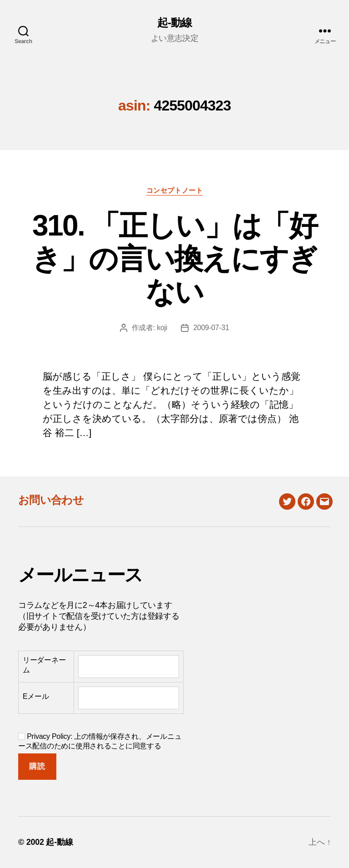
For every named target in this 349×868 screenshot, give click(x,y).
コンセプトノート (174, 190)
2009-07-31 (211, 328)
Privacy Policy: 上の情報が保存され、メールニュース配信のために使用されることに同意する (100, 741)
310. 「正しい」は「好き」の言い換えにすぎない (174, 259)
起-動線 (174, 23)
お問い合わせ (51, 500)
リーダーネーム (44, 665)
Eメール (36, 696)
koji (162, 328)
